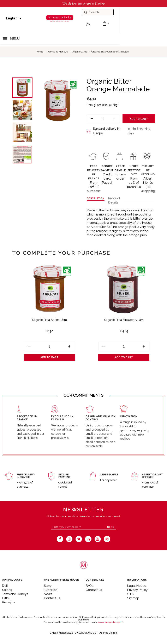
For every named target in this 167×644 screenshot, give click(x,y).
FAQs (89, 586)
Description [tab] (96, 198)
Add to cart (139, 119)
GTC (130, 594)
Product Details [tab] (114, 200)
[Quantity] (103, 119)
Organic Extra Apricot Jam (49, 320)
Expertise (51, 590)
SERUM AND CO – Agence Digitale (98, 633)
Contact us (52, 598)
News (48, 594)
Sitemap (133, 598)
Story (48, 586)
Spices (7, 590)
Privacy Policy (137, 590)
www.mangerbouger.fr (111, 622)
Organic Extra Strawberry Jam (124, 320)
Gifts (5, 598)
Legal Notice (137, 586)
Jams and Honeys (15, 594)
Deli (5, 586)
